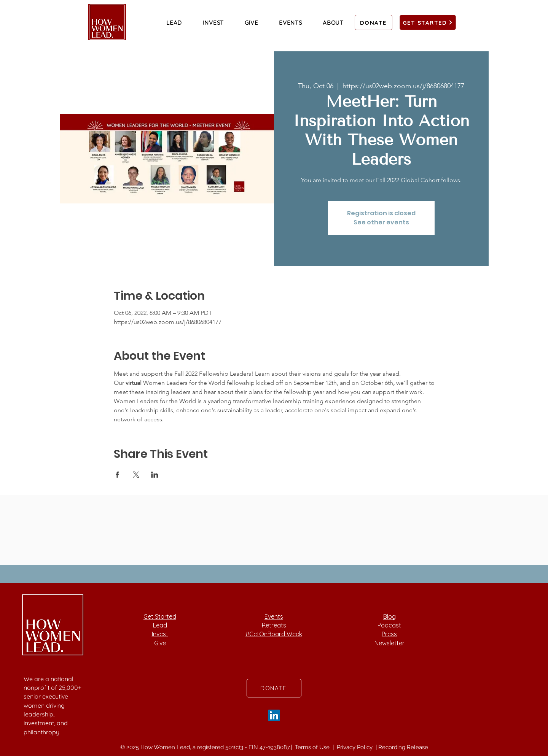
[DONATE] (374, 22)
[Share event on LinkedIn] (155, 475)
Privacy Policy (355, 747)
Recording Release (403, 747)
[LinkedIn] (274, 715)
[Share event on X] (136, 475)
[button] (174, 22)
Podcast (389, 625)
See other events (381, 222)
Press (389, 634)
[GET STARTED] (428, 22)
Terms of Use (313, 747)
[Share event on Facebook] (117, 475)
